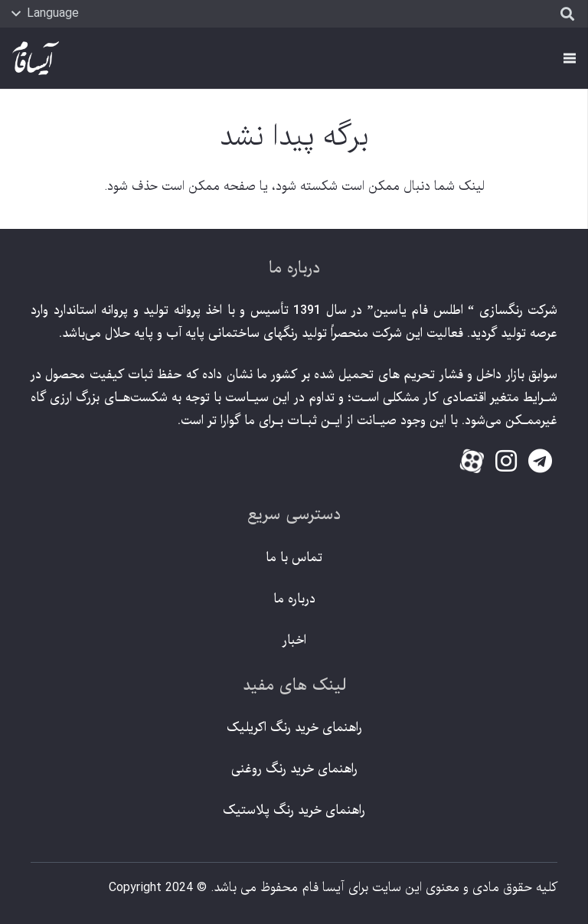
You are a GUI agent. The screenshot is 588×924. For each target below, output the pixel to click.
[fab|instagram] (506, 462)
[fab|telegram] (540, 462)
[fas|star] (472, 463)
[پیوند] (36, 59)
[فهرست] (570, 58)
